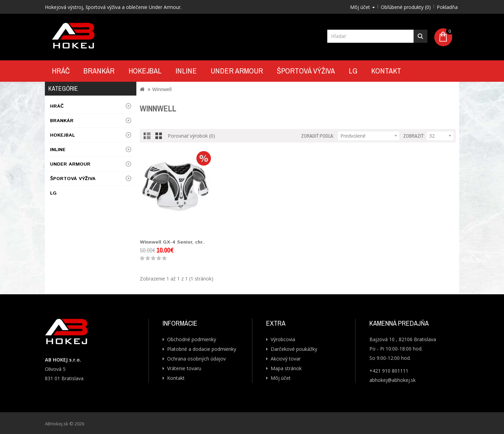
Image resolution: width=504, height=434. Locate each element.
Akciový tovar (286, 359)
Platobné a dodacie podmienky (202, 349)
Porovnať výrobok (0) (191, 136)
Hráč (61, 71)
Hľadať (420, 36)
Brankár (99, 71)
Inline (186, 71)
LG (353, 71)
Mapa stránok (286, 368)
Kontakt (386, 71)
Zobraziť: (414, 136)
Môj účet (281, 378)
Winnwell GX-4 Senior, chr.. (172, 242)
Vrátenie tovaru (184, 368)
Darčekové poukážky (294, 349)
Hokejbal (145, 71)
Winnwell (162, 89)
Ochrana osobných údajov (196, 359)
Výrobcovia (283, 339)
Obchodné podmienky (192, 339)
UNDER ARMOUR (237, 71)
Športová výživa (306, 71)
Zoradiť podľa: (318, 136)
